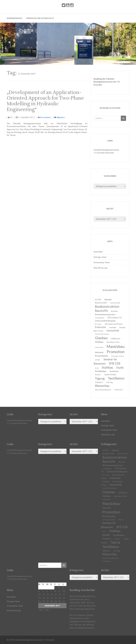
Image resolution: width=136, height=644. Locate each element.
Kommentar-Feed (102, 262)
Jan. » (48, 610)
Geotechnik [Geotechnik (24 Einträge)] (113, 331)
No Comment (44, 117)
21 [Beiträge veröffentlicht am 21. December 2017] (52, 598)
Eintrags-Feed (100, 257)
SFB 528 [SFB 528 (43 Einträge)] (115, 363)
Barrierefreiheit (15, 18)
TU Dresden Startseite (104, 153)
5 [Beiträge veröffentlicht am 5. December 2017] (43, 591)
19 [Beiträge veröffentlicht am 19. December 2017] (43, 598)
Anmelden (98, 252)
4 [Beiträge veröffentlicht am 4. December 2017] (39, 591)
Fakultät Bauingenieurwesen (106, 150)
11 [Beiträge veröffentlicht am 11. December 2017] (40, 594)
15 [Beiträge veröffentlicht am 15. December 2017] (56, 594)
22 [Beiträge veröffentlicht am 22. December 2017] (56, 598)
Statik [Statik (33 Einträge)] (120, 368)
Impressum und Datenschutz (40, 18)
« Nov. (41, 610)
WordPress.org (100, 268)
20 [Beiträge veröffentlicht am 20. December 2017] (48, 598)
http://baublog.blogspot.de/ (82, 609)
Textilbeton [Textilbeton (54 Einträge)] (116, 378)
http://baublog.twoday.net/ (82, 628)
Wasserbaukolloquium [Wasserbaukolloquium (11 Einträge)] (103, 390)
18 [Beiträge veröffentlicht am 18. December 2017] (40, 598)
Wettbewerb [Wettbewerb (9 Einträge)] (119, 390)
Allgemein (60, 117)
